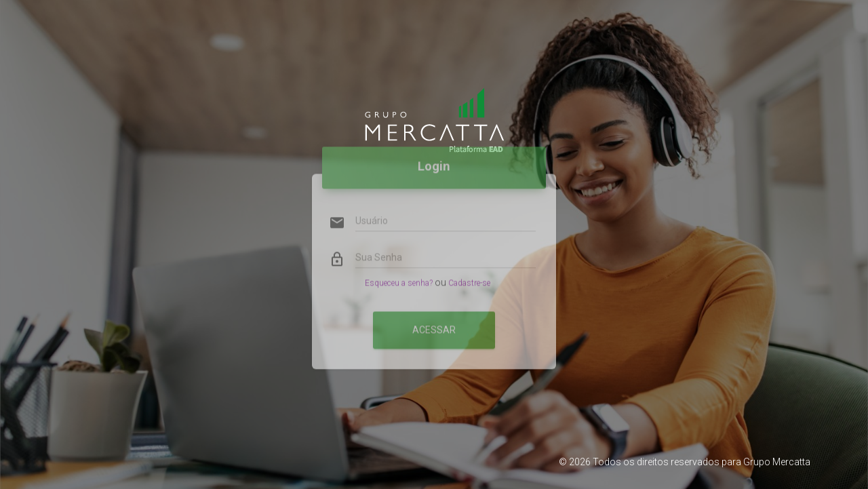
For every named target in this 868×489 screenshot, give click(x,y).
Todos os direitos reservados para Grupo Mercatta (702, 462)
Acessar (434, 314)
